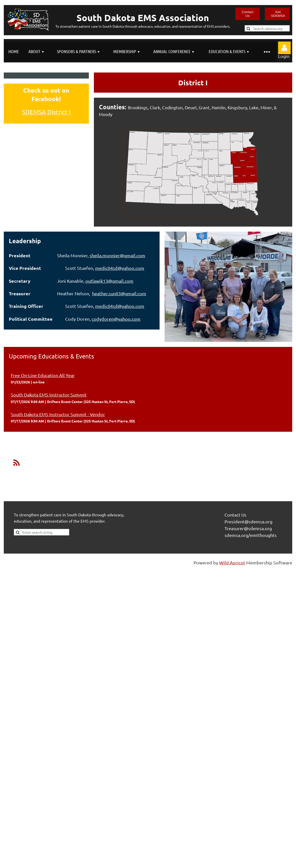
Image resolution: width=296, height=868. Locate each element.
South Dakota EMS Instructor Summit (49, 395)
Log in (284, 48)
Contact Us (248, 14)
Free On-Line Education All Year (43, 375)
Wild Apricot (232, 563)
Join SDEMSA (278, 14)
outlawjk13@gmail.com (109, 281)
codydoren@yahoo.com (116, 319)
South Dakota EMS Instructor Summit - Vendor (58, 414)
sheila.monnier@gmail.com (117, 255)
